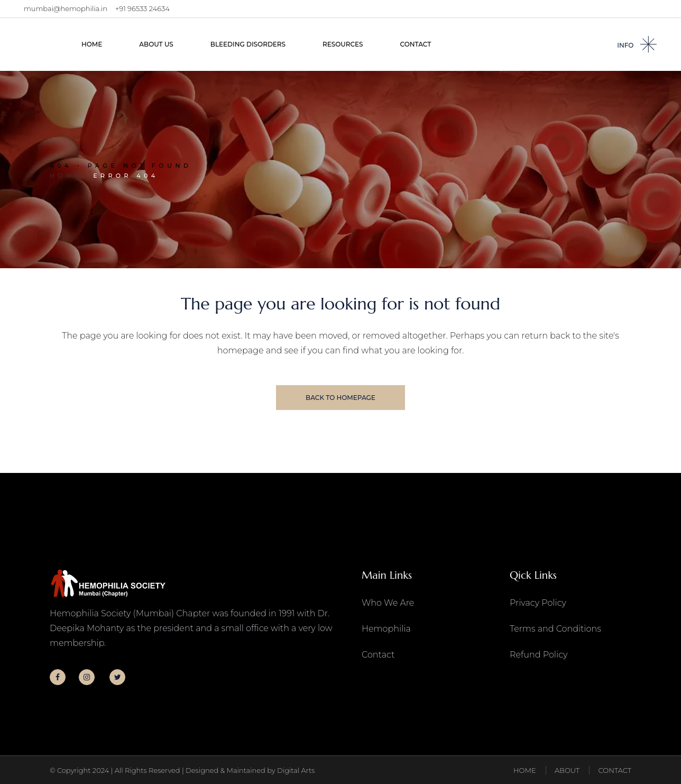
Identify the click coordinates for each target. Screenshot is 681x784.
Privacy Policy (538, 603)
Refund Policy (539, 655)
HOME (525, 770)
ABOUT (567, 770)
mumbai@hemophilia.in (66, 8)
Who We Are (388, 603)
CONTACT (615, 770)
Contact (378, 655)
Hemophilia (386, 629)
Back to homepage (340, 398)
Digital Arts (296, 770)
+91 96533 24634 (142, 8)
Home (66, 176)
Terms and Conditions (555, 629)
